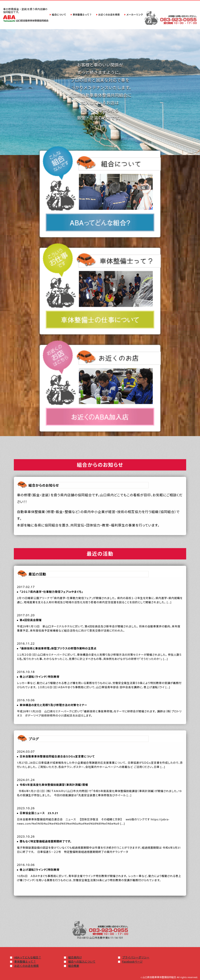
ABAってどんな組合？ (28, 957)
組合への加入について (82, 962)
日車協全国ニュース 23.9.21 (39, 813)
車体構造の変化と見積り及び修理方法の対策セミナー (53, 705)
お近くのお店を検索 (27, 966)
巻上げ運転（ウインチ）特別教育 (40, 677)
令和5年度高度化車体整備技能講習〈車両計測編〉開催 (54, 785)
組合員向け (75, 957)
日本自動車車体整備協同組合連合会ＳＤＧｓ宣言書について (57, 756)
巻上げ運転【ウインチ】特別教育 (40, 870)
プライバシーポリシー (136, 957)
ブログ (34, 739)
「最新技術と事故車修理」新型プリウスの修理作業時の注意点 (58, 648)
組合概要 (74, 966)
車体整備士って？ (25, 962)
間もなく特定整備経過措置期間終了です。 (46, 841)
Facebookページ (132, 962)
